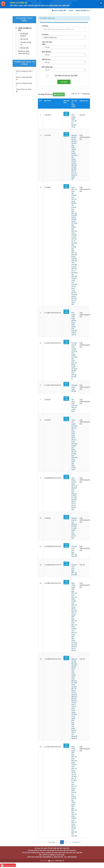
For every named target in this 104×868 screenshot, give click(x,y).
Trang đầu (52, 842)
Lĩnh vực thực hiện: (47, 43)
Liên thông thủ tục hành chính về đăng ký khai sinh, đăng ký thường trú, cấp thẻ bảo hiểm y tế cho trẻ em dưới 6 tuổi (74, 494)
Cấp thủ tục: (46, 59)
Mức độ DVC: (47, 52)
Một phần (66, 114)
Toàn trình (66, 419)
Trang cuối (76, 842)
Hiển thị (74, 94)
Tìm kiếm (64, 82)
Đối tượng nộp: (47, 67)
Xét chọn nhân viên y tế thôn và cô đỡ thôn (74, 405)
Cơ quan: (45, 34)
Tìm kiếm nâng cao (47, 18)
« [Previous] (58, 842)
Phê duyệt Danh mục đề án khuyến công (74, 121)
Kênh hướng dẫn (59, 10)
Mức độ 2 (66, 384)
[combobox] (64, 37)
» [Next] (69, 842)
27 (17, 91)
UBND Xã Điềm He (19, 3)
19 (17, 79)
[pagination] (80, 94)
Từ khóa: (45, 26)
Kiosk (71, 10)
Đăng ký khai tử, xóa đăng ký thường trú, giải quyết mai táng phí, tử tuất (74, 528)
